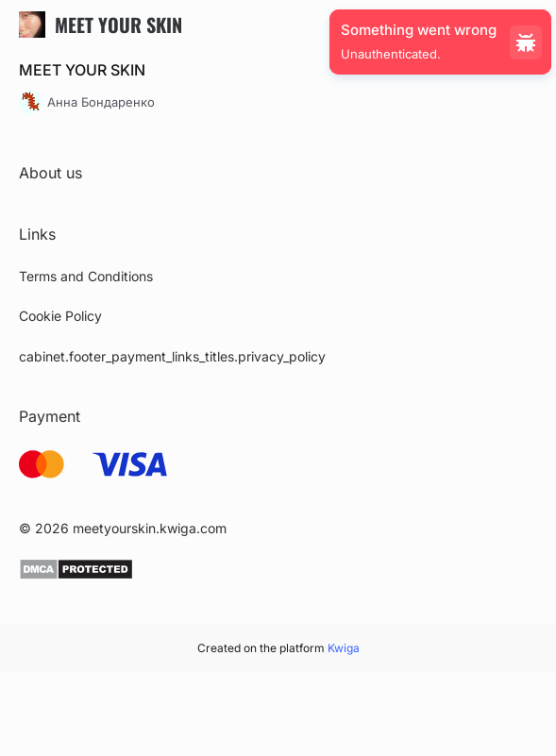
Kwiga (344, 648)
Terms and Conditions (86, 276)
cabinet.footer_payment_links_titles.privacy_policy (172, 356)
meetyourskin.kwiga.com (150, 528)
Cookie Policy (60, 316)
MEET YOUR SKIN (82, 70)
